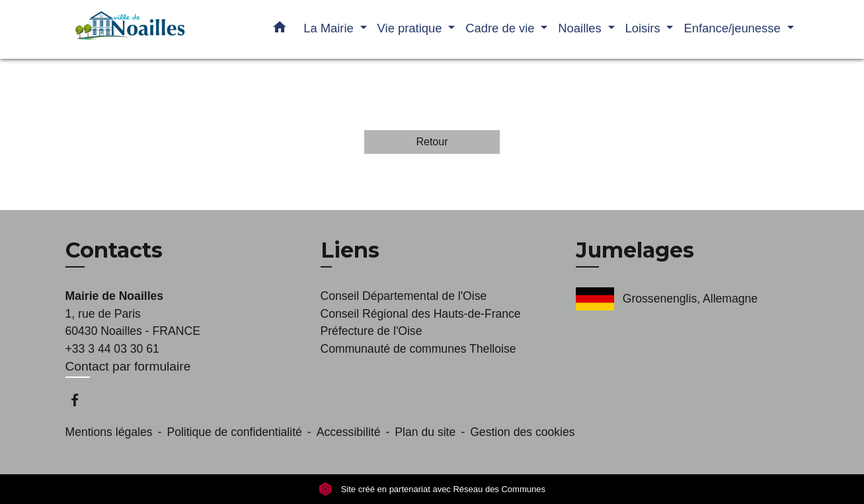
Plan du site (425, 432)
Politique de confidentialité (234, 432)
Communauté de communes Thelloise (418, 349)
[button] (280, 30)
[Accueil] (148, 29)
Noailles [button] (581, 28)
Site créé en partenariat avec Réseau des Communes (432, 489)
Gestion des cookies (522, 432)
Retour (432, 142)
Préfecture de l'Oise (372, 331)
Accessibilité (349, 432)
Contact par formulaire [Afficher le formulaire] (128, 366)
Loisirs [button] (645, 28)
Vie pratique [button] (412, 28)
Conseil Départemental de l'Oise (404, 296)
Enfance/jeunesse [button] (733, 28)
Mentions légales (109, 432)
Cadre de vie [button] (501, 28)
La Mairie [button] (330, 28)
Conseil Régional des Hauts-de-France (421, 314)
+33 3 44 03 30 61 (112, 349)
